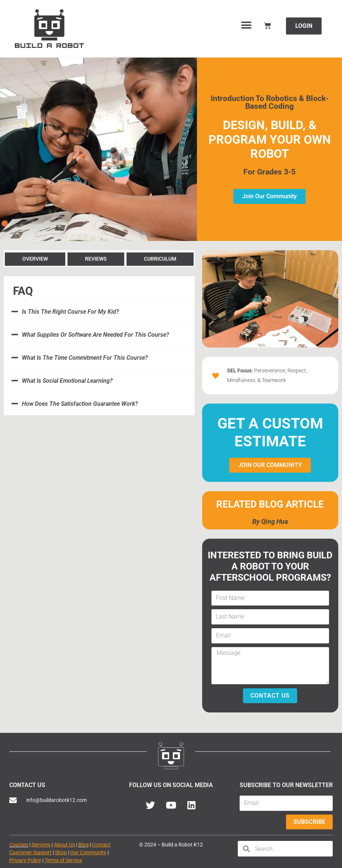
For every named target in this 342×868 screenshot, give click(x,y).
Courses (19, 845)
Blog (83, 845)
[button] (246, 25)
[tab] (35, 258)
